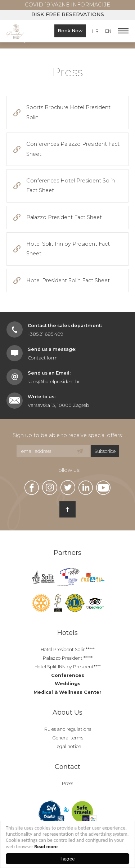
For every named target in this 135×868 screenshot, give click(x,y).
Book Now (70, 31)
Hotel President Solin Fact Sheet (68, 280)
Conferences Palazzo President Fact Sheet (73, 149)
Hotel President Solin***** (68, 649)
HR (95, 31)
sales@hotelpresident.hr (54, 382)
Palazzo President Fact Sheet (64, 217)
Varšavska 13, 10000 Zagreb (58, 405)
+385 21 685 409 (46, 334)
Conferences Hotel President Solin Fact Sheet (71, 185)
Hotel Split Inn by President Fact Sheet (68, 249)
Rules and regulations (68, 729)
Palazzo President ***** (68, 658)
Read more (46, 846)
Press (67, 783)
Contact (67, 767)
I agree (68, 859)
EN (108, 31)
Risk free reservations (68, 14)
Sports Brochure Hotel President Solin (68, 112)
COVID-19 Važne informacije (67, 5)
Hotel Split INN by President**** (68, 667)
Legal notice (68, 746)
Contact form (43, 358)
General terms (68, 738)
